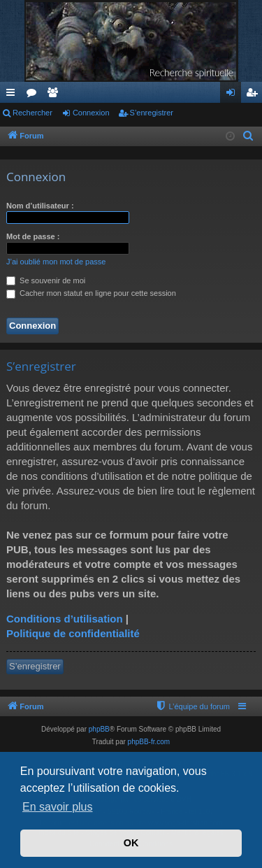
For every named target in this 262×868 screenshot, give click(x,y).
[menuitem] (249, 136)
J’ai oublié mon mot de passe (56, 262)
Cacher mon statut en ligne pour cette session (91, 293)
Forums (34, 95)
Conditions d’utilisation (65, 619)
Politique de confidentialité (73, 633)
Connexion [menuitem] (234, 95)
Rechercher (32, 113)
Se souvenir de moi (46, 280)
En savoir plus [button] (58, 807)
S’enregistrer (152, 113)
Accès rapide (13, 95)
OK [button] (131, 843)
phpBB (99, 729)
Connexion (91, 113)
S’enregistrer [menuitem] (255, 95)
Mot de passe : (33, 236)
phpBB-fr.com (149, 742)
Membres (55, 95)
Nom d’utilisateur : (40, 206)
